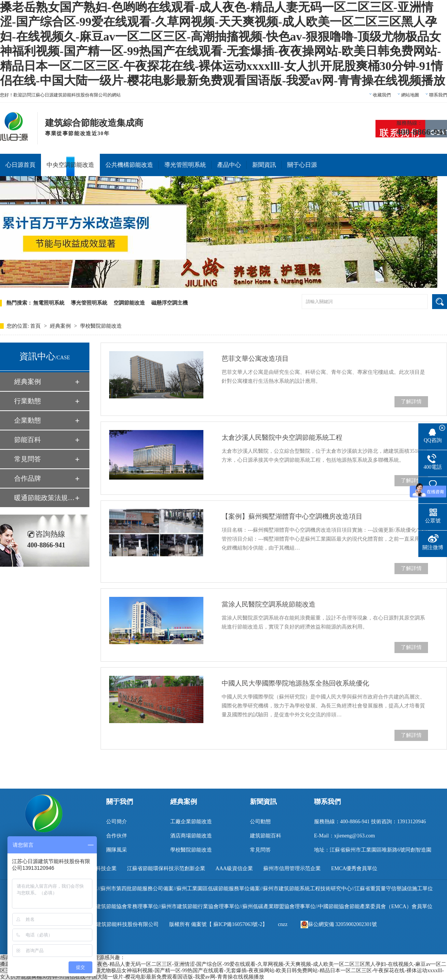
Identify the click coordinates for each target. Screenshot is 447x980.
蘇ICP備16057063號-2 (238, 924)
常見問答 (28, 459)
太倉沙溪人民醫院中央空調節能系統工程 (282, 437)
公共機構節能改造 (129, 165)
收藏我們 (382, 95)
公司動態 (260, 822)
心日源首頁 (20, 165)
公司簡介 (117, 822)
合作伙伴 (117, 836)
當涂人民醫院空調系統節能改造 (269, 604)
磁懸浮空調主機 (169, 303)
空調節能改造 (129, 303)
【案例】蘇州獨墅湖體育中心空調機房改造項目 (292, 516)
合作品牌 (28, 478)
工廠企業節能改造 (191, 822)
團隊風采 (117, 850)
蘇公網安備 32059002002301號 (339, 925)
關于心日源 (302, 165)
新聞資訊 (264, 165)
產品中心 (229, 165)
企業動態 (28, 420)
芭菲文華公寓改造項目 (255, 359)
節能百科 (28, 440)
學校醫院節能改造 (101, 326)
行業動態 (28, 401)
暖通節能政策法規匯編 (44, 498)
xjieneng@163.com (355, 836)
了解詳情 (411, 402)
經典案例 (61, 326)
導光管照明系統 (185, 165)
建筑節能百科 (266, 836)
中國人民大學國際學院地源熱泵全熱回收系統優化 (295, 683)
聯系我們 (438, 95)
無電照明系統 (49, 303)
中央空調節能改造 (70, 165)
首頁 (36, 326)
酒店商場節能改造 (191, 836)
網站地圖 (410, 95)
